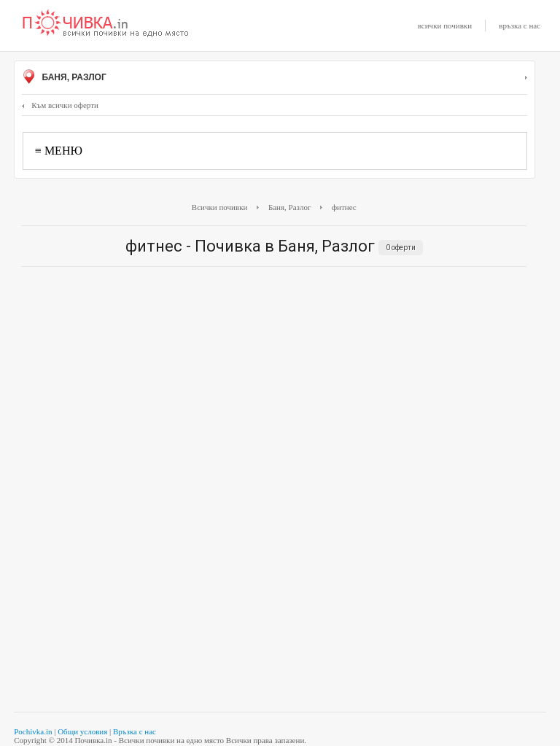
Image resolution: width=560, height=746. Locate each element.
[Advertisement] (274, 384)
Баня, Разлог (275, 78)
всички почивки (445, 26)
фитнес (344, 207)
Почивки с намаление (106, 24)
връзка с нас (520, 26)
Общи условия (82, 731)
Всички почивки (220, 207)
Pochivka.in (33, 731)
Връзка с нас (135, 731)
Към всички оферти (60, 105)
